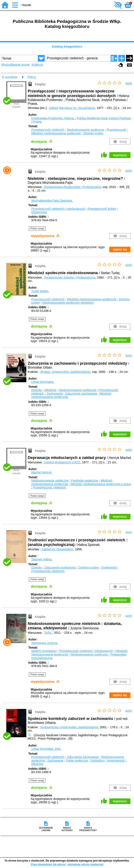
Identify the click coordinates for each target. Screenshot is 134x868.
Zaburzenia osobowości (60, 567)
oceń (129, 83)
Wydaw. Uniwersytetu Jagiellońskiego (65, 372)
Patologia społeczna (85, 481)
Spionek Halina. (42, 559)
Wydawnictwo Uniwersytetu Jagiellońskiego (69, 727)
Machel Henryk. (42, 472)
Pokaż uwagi (37, 228)
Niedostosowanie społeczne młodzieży (68, 303)
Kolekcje (37, 65)
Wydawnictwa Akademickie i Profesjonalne (73, 187)
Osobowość (109, 567)
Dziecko (37, 390)
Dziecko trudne (93, 133)
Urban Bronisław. (43, 382)
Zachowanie (55, 394)
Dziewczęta (39, 212)
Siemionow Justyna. (45, 643)
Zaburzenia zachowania (81, 394)
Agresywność (116, 760)
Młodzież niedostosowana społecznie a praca (101, 484)
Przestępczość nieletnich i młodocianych (58, 209)
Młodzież (50, 390)
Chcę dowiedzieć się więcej (48, 864)
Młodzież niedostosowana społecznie (56, 133)
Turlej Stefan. (40, 291)
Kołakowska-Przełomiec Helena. (53, 118)
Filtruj (32, 77)
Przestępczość (116, 130)
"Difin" (48, 633)
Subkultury (98, 760)
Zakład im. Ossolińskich (57, 549)
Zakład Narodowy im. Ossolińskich (72, 108)
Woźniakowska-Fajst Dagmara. (52, 201)
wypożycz (120, 155)
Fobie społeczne (77, 760)
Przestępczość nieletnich (48, 130)
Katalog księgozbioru (67, 47)
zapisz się (120, 249)
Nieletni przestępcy (44, 651)
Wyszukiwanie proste (15, 65)
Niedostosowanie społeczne (86, 130)
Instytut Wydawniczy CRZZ (62, 462)
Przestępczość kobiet (102, 209)
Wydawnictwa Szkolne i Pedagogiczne (70, 277)
